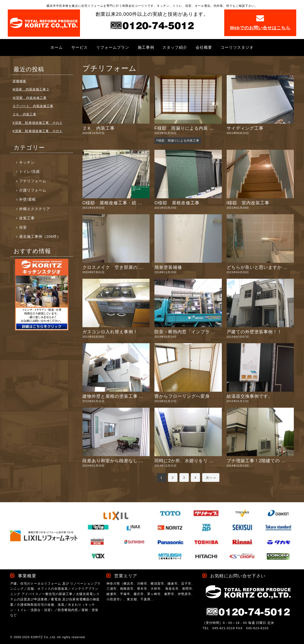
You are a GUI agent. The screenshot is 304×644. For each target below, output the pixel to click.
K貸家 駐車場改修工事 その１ (38, 131)
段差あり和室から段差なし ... (113, 461)
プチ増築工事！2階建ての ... (256, 461)
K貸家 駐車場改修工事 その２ (38, 123)
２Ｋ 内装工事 (99, 128)
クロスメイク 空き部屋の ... (113, 267)
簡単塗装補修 (168, 267)
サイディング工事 (245, 128)
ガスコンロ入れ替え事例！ (110, 332)
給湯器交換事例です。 (250, 396)
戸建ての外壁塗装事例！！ (254, 332)
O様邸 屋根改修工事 (177, 203)
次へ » (211, 478)
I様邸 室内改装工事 (248, 203)
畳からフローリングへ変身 (182, 396)
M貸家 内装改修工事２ (31, 89)
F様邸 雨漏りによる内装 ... (184, 128)
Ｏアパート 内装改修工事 (33, 106)
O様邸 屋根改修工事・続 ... (112, 203)
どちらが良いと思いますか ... (257, 267)
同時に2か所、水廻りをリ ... (184, 461)
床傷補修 (19, 81)
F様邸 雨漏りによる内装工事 (178, 141)
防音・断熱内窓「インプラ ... (185, 332)
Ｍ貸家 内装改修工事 (30, 98)
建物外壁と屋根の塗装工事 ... (113, 396)
